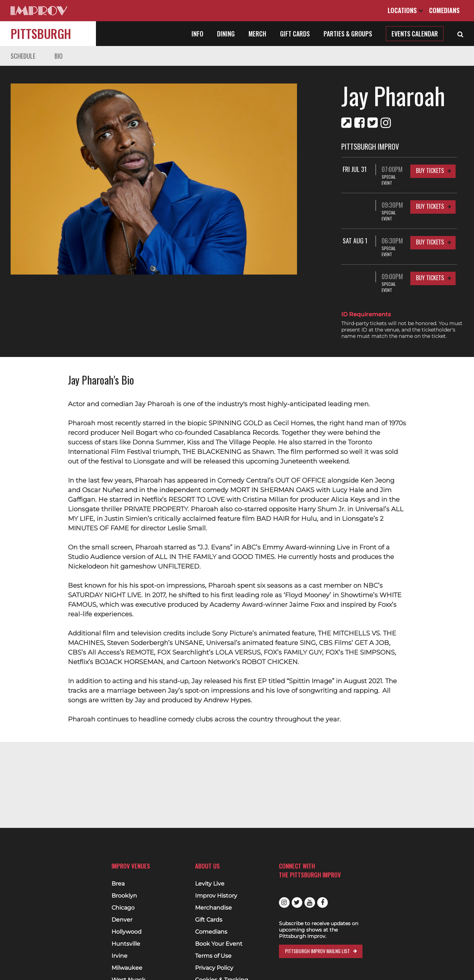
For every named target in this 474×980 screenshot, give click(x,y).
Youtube (310, 903)
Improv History (216, 896)
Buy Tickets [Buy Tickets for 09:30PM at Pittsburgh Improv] (430, 200)
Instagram (284, 903)
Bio (59, 56)
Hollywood (127, 932)
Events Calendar (415, 34)
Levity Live (210, 884)
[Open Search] (460, 34)
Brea (118, 884)
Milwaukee (127, 968)
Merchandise (213, 908)
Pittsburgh (41, 33)
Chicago (123, 908)
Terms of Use (213, 956)
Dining (226, 34)
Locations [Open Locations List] (405, 10)
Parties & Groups (348, 34)
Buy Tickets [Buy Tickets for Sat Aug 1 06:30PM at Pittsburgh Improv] (430, 230)
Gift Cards (295, 34)
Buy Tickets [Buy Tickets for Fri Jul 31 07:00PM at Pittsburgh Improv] (430, 171)
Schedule (23, 56)
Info (197, 34)
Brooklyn (124, 896)
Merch (257, 34)
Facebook (322, 903)
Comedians (444, 10)
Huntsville (126, 944)
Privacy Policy (214, 968)
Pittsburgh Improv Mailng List (317, 951)
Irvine (119, 956)
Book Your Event (219, 944)
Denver (122, 920)
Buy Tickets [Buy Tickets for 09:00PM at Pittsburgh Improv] (430, 260)
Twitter (297, 903)
